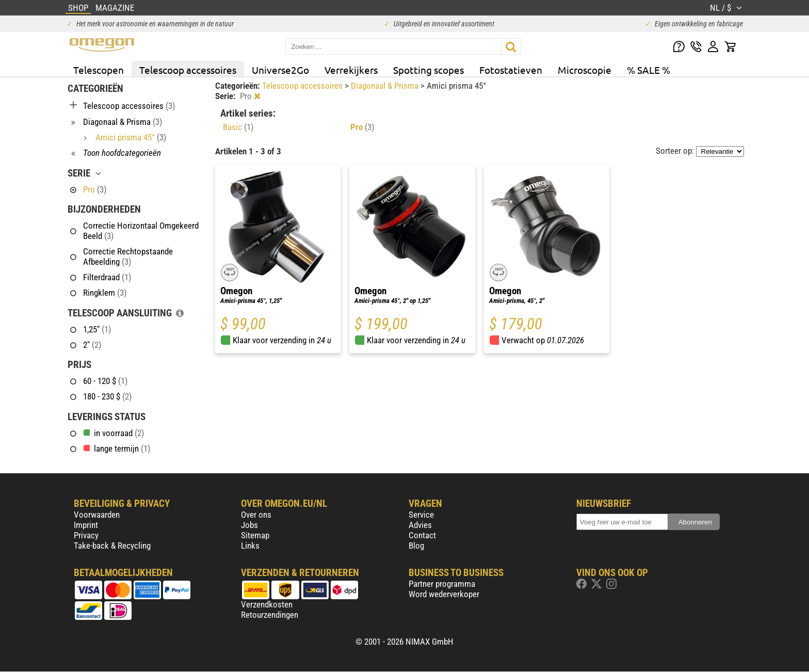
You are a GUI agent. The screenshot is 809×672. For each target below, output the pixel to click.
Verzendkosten (267, 604)
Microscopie (585, 70)
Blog (416, 546)
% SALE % (649, 70)
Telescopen (99, 70)
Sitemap (255, 535)
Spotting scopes (428, 70)
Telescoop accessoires (188, 70)
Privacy (86, 535)
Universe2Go (280, 70)
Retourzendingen (270, 615)
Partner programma (442, 584)
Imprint (86, 525)
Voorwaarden (97, 515)
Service (421, 515)
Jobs (249, 525)
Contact (422, 535)
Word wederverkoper (444, 594)
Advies (420, 525)
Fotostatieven (511, 70)
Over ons (256, 515)
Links (250, 546)
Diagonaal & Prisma (386, 86)
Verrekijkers (351, 70)
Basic (238, 127)
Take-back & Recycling (112, 546)
